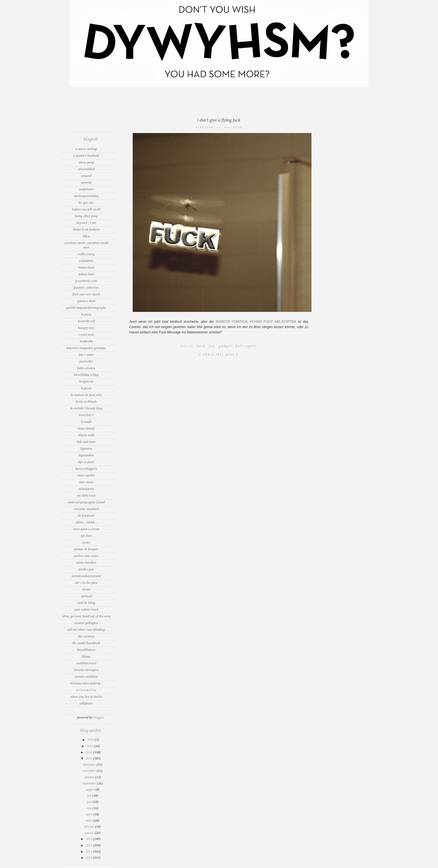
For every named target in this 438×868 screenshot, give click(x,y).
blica (86, 236)
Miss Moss (86, 482)
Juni (90, 802)
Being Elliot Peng (86, 216)
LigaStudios (86, 455)
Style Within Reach (86, 610)
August (91, 789)
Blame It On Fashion (86, 229)
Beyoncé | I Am (86, 223)
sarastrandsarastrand (86, 576)
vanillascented (86, 663)
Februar (90, 827)
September (90, 783)
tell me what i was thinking (86, 630)
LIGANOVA (86, 449)
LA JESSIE (86, 388)
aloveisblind (86, 169)
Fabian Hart (86, 274)
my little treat (86, 495)
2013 (90, 845)
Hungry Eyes (86, 328)
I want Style (86, 335)
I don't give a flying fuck (219, 120)
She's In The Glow (86, 583)
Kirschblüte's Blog (86, 375)
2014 (90, 839)
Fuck (201, 346)
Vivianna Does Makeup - (86, 683)
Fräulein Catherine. (86, 288)
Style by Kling (86, 603)
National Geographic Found (86, 502)
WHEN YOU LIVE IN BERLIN (86, 697)
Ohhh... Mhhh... (86, 522)
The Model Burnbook (86, 643)
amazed (86, 176)
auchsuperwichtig (86, 196)
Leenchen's (86, 415)
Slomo (86, 589)
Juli (90, 796)
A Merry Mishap (86, 149)
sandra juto (86, 569)
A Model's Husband (86, 156)
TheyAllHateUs (86, 650)
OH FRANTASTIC (86, 516)
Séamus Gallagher (86, 623)
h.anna (86, 314)
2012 (90, 852)
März (90, 820)
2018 (91, 740)
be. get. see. (86, 203)
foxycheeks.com (86, 281)
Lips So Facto (86, 462)
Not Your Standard (86, 509)
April (90, 814)
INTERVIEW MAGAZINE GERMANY (86, 348)
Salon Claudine (86, 563)
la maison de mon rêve (86, 395)
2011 (90, 858)
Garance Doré (86, 301)
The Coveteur (86, 636)
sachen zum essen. (86, 556)
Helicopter (246, 346)
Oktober (90, 777)
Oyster (86, 542)
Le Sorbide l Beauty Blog (86, 408)
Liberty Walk (86, 435)
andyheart (86, 189)
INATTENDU (86, 341)
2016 (90, 752)
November (90, 771)
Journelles (86, 361)
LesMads (86, 422)
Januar (90, 833)
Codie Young (86, 254)
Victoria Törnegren (86, 670)
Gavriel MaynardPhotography (86, 308)
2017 (90, 746)
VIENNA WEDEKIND (86, 677)
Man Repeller (86, 475)
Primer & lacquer (86, 549)
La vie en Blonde (86, 402)
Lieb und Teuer (86, 442)
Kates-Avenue (86, 368)
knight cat (86, 381)
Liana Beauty (86, 428)
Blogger (98, 717)
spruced (86, 596)
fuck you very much (86, 294)
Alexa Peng (86, 162)
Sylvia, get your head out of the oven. (86, 616)
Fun (212, 346)
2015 (90, 758)
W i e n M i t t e (86, 690)
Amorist (86, 182)
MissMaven (86, 489)
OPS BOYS (86, 536)
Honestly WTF (86, 321)
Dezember (90, 765)
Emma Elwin (86, 267)
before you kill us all (86, 209)
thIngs (86, 656)
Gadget (225, 346)
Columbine (86, 261)
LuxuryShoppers (86, 469)
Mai (90, 808)
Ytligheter (86, 703)
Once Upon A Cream (86, 529)
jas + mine (86, 355)
